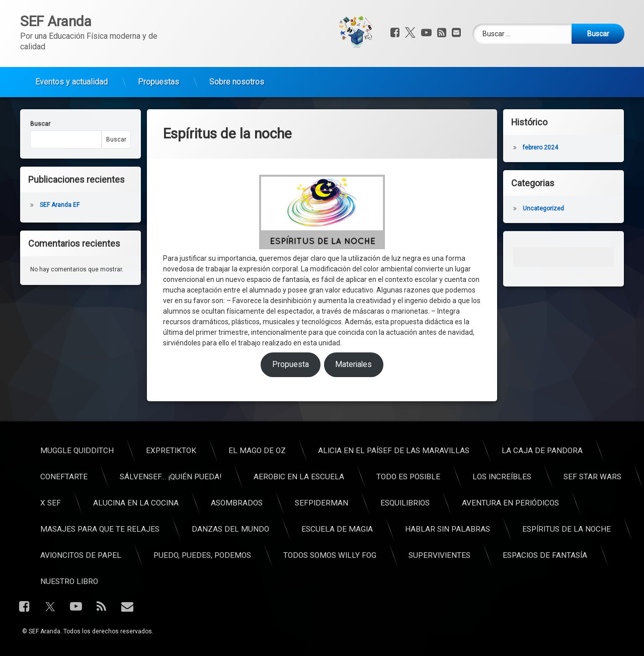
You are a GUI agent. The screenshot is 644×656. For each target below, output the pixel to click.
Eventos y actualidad (71, 61)
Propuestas (158, 61)
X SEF (420, 503)
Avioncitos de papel (450, 555)
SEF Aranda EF (33, 205)
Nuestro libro (438, 581)
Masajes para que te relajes (469, 529)
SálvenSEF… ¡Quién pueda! (540, 477)
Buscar (14, 124)
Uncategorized (570, 208)
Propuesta (291, 302)
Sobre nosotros (237, 61)
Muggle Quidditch (446, 451)
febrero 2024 (567, 148)
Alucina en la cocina (505, 503)
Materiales (353, 302)
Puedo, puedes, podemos (572, 555)
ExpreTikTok (540, 451)
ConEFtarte (433, 477)
